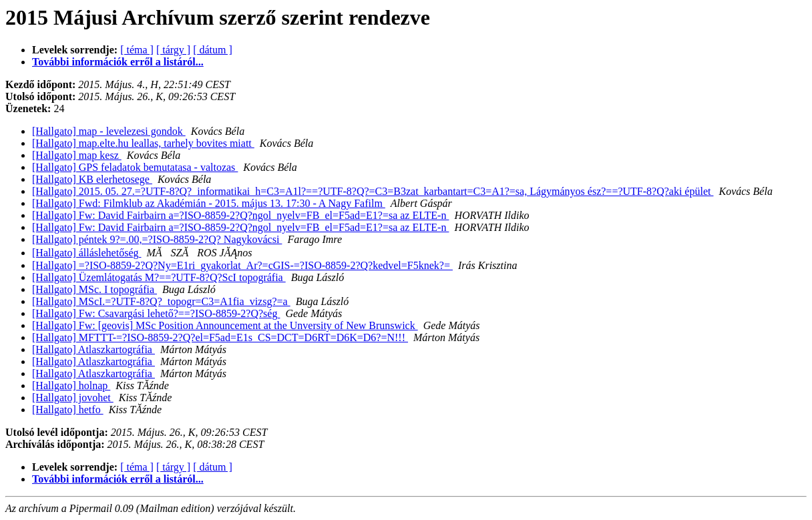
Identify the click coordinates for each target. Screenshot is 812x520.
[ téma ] (137, 50)
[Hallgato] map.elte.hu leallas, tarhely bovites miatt (143, 143)
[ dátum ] (213, 50)
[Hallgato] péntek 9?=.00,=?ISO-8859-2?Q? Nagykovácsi (157, 239)
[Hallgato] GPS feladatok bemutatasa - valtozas (135, 167)
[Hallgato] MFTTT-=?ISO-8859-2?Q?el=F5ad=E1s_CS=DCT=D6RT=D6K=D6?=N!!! (220, 337)
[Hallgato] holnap (71, 385)
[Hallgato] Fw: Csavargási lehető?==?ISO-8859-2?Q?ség (156, 313)
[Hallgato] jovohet (73, 398)
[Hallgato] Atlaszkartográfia (93, 349)
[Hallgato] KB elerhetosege (92, 179)
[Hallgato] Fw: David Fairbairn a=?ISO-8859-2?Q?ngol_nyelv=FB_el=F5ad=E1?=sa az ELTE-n (240, 215)
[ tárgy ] (173, 50)
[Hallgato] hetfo (68, 410)
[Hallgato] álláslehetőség (87, 253)
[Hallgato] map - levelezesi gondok (109, 131)
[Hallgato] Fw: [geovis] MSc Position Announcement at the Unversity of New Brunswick (225, 325)
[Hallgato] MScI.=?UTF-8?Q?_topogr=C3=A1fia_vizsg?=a (161, 301)
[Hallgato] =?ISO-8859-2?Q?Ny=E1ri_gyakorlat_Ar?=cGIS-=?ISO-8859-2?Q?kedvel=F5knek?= (242, 265)
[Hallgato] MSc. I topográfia (94, 289)
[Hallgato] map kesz (77, 155)
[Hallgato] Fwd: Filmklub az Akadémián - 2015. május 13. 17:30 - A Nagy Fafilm (209, 203)
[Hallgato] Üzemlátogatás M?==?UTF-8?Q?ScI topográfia (159, 277)
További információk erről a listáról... (118, 62)
